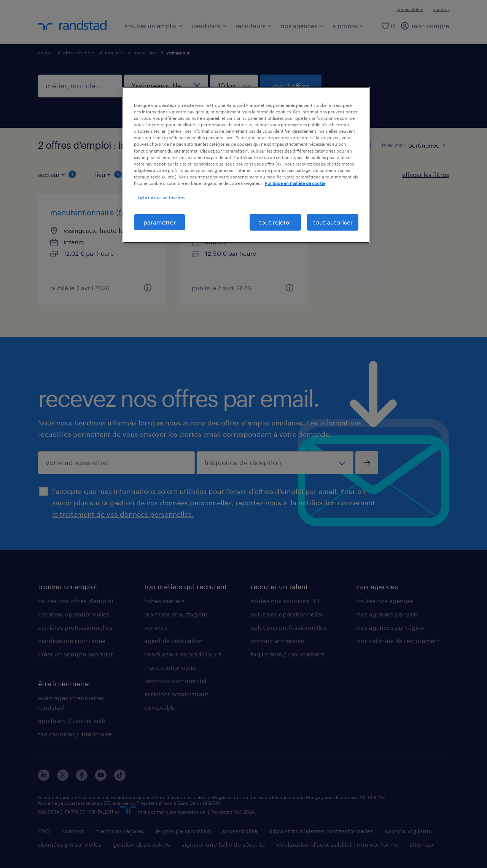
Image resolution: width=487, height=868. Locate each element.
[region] (246, 165)
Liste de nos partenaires (161, 197)
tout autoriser (333, 222)
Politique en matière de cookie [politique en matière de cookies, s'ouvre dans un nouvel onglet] (295, 183)
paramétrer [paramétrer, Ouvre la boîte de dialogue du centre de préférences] (160, 222)
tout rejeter (275, 222)
